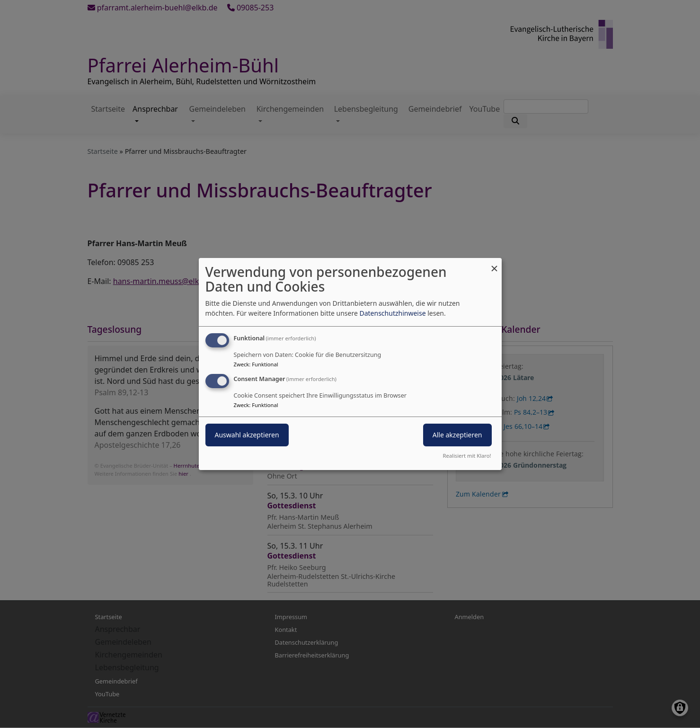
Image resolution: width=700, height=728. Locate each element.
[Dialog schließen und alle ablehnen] (495, 264)
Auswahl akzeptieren (247, 435)
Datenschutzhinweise (392, 313)
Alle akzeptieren (457, 435)
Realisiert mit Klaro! (467, 456)
